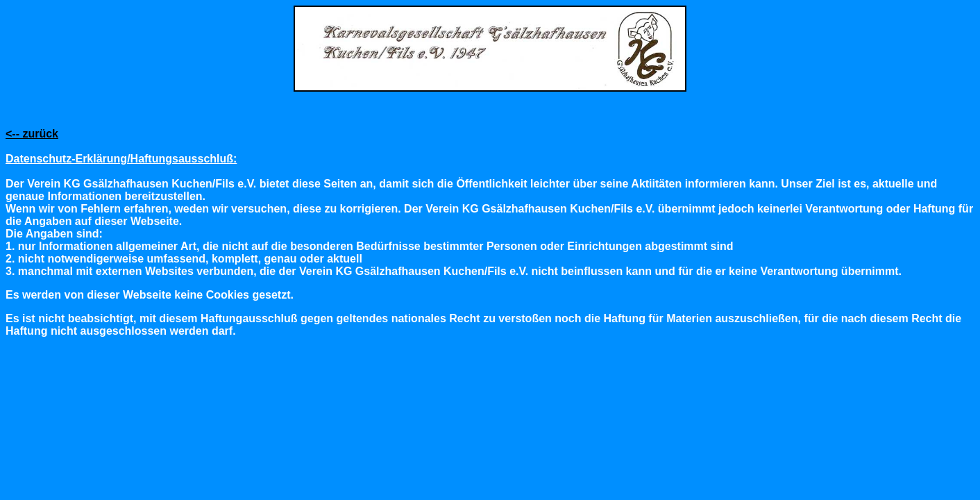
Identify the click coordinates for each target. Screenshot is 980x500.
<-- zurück (32, 134)
